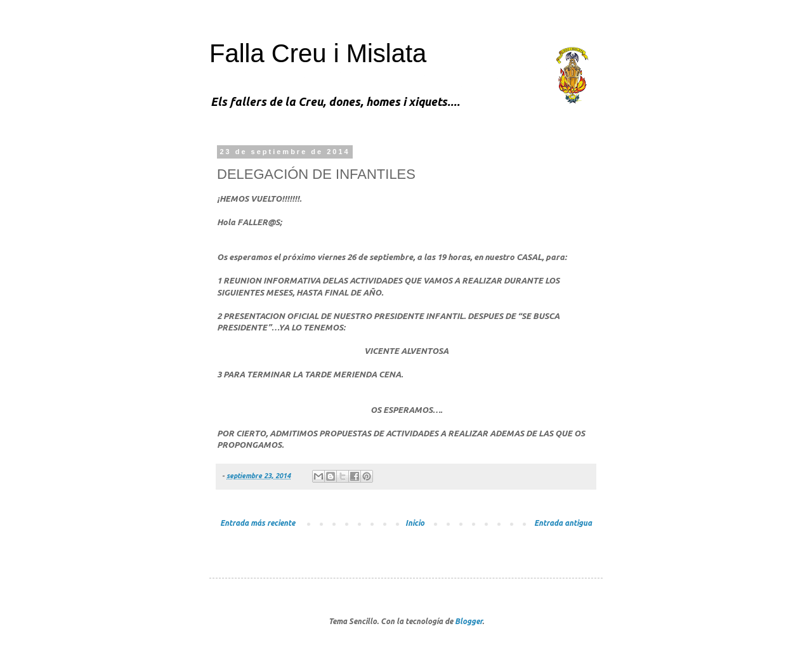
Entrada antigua (563, 523)
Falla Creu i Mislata (318, 53)
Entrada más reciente (258, 523)
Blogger (468, 621)
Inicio (415, 523)
